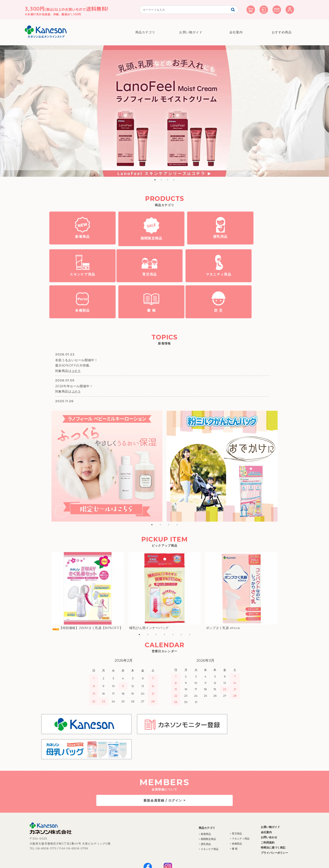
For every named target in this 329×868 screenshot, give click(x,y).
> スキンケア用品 (197, 821)
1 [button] (155, 180)
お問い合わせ (257, 810)
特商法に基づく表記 (262, 820)
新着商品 (77, 244)
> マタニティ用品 (228, 811)
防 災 (77, 317)
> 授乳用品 (193, 816)
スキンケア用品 (250, 244)
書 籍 (250, 281)
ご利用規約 (256, 815)
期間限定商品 (134, 245)
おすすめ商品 (281, 32)
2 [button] (161, 180)
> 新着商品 (193, 806)
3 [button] (168, 180)
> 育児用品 (224, 806)
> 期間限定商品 (196, 811)
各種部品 (192, 281)
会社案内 (236, 32)
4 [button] (174, 180)
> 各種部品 (224, 816)
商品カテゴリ (145, 32)
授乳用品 (192, 244)
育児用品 (77, 281)
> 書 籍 (222, 821)
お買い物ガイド (191, 32)
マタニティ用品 (135, 281)
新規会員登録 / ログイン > (164, 773)
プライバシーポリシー (263, 825)
